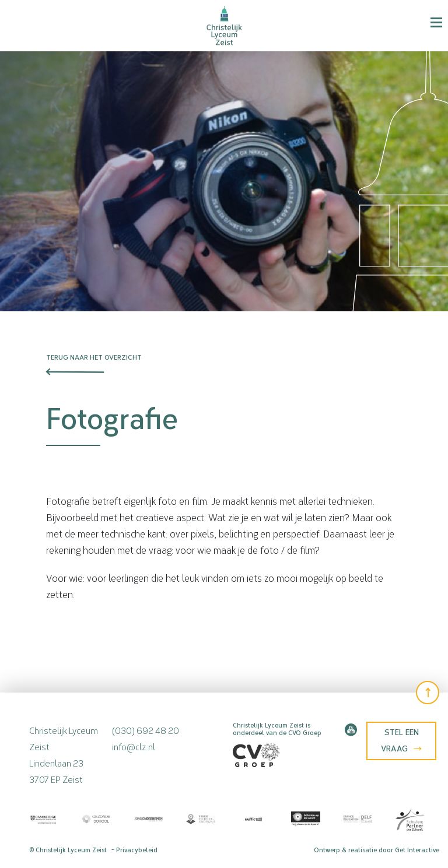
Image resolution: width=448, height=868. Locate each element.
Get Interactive (417, 850)
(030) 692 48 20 (146, 730)
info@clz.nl (134, 746)
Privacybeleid (137, 850)
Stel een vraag (401, 741)
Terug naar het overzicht (94, 357)
